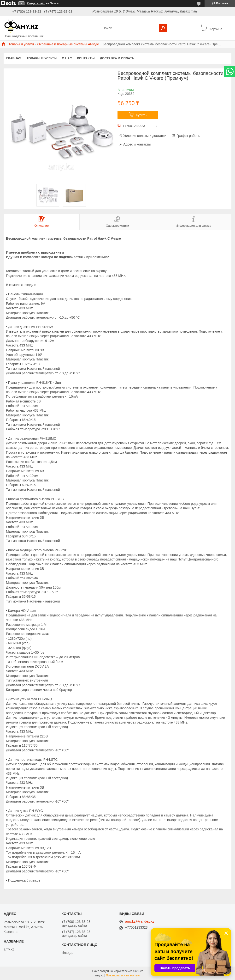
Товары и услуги (21, 44)
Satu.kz (138, 971)
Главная (14, 58)
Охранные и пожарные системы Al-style (68, 44)
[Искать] (163, 28)
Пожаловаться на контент (123, 975)
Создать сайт (36, 3)
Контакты (86, 58)
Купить (141, 115)
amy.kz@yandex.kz (140, 922)
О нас (67, 58)
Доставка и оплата (117, 58)
